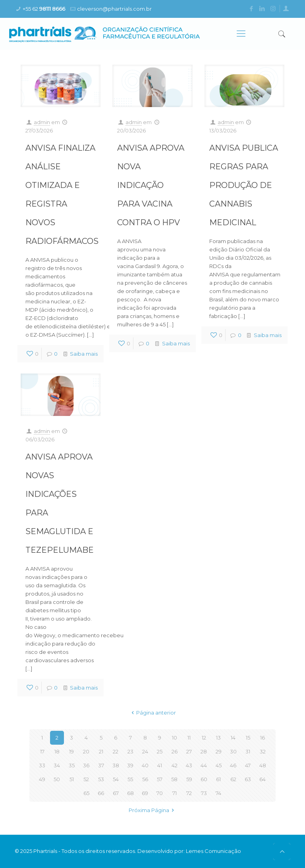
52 (86, 779)
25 (160, 751)
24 (145, 751)
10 (175, 738)
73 (204, 793)
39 (130, 765)
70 (160, 793)
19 (71, 751)
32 (263, 751)
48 (263, 765)
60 (204, 779)
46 (233, 765)
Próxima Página (152, 810)
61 (218, 779)
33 (42, 765)
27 (189, 751)
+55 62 (44, 9)
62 (233, 779)
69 (145, 793)
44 (204, 765)
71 (175, 793)
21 (101, 751)
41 (160, 765)
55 (130, 779)
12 (204, 738)
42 (175, 765)
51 (72, 779)
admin (42, 122)
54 (116, 779)
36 (86, 765)
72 (189, 793)
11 (189, 738)
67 (116, 793)
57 (160, 779)
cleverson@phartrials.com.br (114, 9)
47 (248, 765)
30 (233, 751)
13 (218, 738)
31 (248, 751)
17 (42, 751)
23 (130, 751)
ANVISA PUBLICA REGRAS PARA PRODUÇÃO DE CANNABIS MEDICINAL (244, 185)
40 (145, 765)
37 (101, 765)
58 (174, 779)
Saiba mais (84, 354)
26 (175, 751)
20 (86, 751)
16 (263, 738)
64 (263, 779)
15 (248, 738)
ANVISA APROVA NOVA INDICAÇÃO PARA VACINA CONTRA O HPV (151, 185)
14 (233, 738)
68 (130, 793)
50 (57, 779)
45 (219, 765)
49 (42, 779)
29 (219, 751)
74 (218, 793)
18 (57, 751)
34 (57, 765)
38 (116, 765)
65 (86, 793)
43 (189, 765)
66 (101, 793)
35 (72, 765)
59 (189, 779)
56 (145, 779)
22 (116, 751)
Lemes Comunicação (213, 851)
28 (204, 751)
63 (248, 779)
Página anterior (152, 713)
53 (101, 779)
